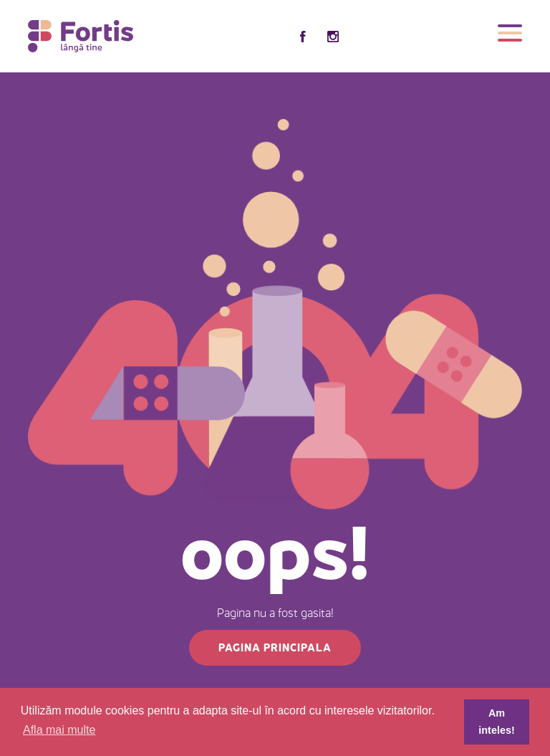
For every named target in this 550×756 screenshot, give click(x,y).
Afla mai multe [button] (59, 730)
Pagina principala (275, 647)
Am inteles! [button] (496, 722)
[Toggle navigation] (510, 36)
